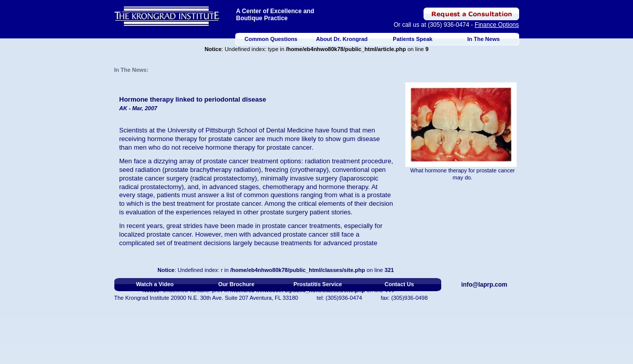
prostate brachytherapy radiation (212, 170)
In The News (483, 39)
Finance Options (497, 25)
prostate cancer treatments (301, 226)
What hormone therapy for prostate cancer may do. (463, 174)
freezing (276, 170)
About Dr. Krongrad (342, 39)
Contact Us (399, 284)
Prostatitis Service (318, 284)
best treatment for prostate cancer (212, 203)
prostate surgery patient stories (305, 212)
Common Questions (271, 39)
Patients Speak (412, 39)
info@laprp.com (484, 285)
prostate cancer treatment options (252, 161)
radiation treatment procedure (348, 161)
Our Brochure (236, 284)
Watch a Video (155, 284)
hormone (218, 147)
